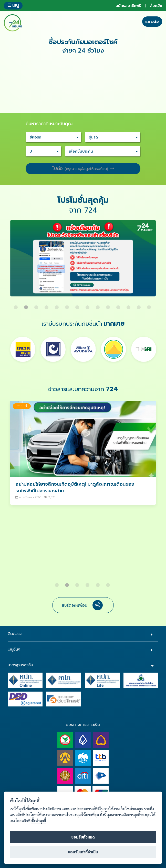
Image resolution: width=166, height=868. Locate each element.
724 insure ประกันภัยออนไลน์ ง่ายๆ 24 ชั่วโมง (13, 23)
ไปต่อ (83, 168)
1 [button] (16, 305)
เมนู (13, 5)
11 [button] (119, 305)
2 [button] (27, 305)
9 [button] (98, 305)
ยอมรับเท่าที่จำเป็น (83, 852)
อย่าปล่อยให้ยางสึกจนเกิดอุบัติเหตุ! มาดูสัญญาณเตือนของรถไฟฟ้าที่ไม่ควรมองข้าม (75, 487)
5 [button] (57, 305)
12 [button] (129, 305)
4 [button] (47, 305)
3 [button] (37, 305)
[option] (83, 261)
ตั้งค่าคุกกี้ (39, 821)
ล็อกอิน (156, 6)
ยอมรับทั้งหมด (83, 837)
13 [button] (139, 305)
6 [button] (68, 305)
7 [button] (78, 305)
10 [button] (109, 305)
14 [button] (150, 305)
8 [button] (88, 305)
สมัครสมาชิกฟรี (128, 6)
